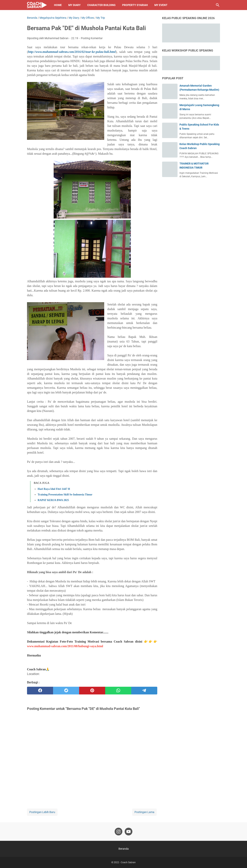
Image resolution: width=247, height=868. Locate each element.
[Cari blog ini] (218, 5)
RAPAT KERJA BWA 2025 (53, 500)
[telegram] (144, 691)
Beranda (124, 849)
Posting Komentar (92, 38)
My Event (161, 5)
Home (58, 5)
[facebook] (40, 691)
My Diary (74, 5)
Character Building (101, 5)
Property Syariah (135, 5)
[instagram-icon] (118, 832)
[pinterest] (92, 691)
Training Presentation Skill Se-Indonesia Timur (65, 495)
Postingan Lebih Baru (42, 812)
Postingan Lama (144, 812)
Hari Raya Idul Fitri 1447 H (54, 489)
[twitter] (66, 691)
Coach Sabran (128, 862)
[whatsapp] (118, 691)
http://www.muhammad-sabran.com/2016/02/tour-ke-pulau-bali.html (72, 52)
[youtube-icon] (129, 832)
